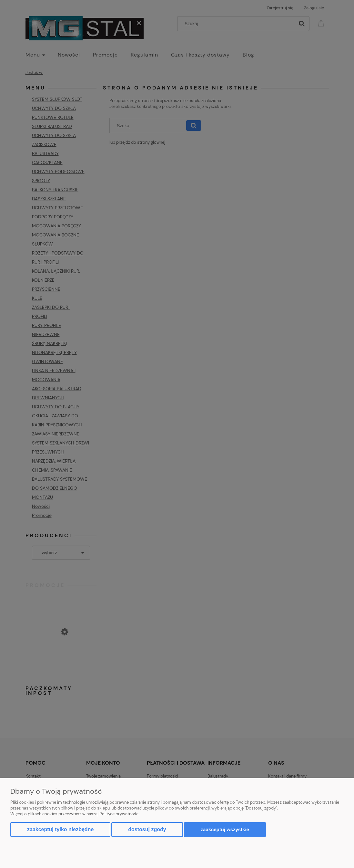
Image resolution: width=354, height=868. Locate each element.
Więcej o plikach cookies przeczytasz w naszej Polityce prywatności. (75, 814)
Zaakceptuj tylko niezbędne (60, 829)
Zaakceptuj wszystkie (225, 829)
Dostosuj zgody (147, 829)
